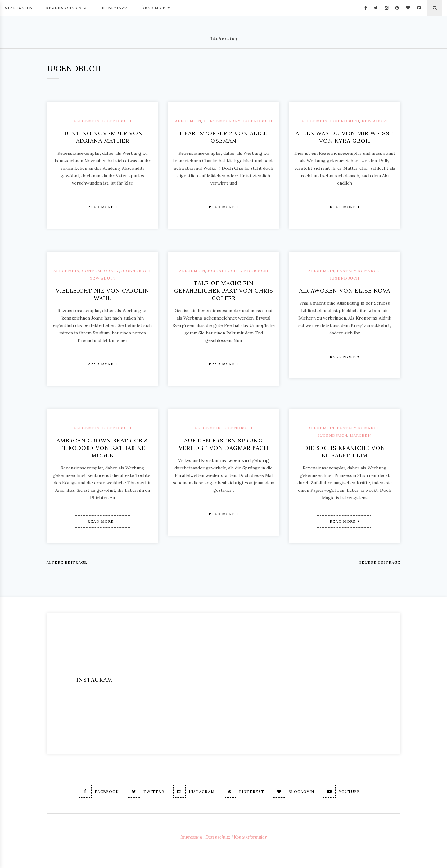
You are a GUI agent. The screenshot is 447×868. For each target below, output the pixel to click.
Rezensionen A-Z (66, 8)
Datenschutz (218, 837)
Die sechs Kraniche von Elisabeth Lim (345, 452)
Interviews (114, 8)
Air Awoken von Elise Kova (345, 291)
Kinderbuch (254, 271)
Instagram (194, 791)
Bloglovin (294, 791)
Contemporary (222, 121)
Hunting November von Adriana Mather (102, 137)
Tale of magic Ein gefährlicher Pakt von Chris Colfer (224, 291)
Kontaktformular (250, 837)
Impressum (191, 837)
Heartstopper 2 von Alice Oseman (224, 137)
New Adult (375, 121)
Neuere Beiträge (379, 562)
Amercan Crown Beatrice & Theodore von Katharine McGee (102, 448)
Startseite (18, 8)
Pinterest (244, 791)
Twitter (146, 791)
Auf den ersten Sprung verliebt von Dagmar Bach (224, 444)
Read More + (103, 207)
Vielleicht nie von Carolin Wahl (103, 294)
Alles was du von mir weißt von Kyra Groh (345, 137)
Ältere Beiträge (67, 562)
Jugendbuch (117, 121)
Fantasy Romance (358, 271)
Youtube (342, 791)
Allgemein (87, 121)
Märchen (360, 435)
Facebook (99, 791)
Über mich (156, 7)
